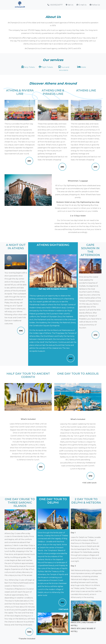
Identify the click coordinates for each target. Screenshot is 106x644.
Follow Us (95, 5)
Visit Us (70, 5)
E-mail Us (81, 5)
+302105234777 (55, 5)
